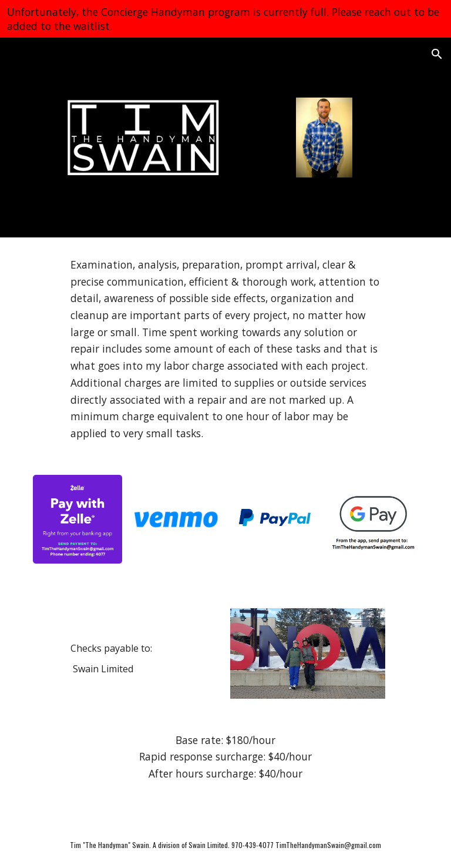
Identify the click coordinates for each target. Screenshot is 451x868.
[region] (225, 19)
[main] (225, 349)
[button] (437, 54)
